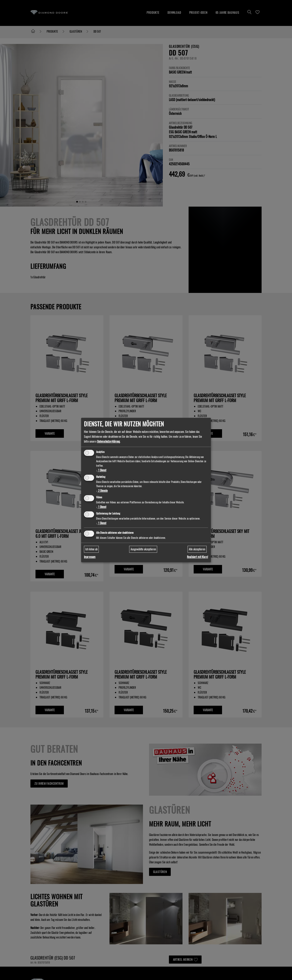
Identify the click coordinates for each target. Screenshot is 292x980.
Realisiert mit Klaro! (198, 557)
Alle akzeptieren (197, 549)
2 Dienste (102, 491)
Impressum (90, 557)
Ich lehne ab (91, 549)
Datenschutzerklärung (109, 441)
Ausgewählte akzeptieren (143, 549)
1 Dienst (101, 470)
